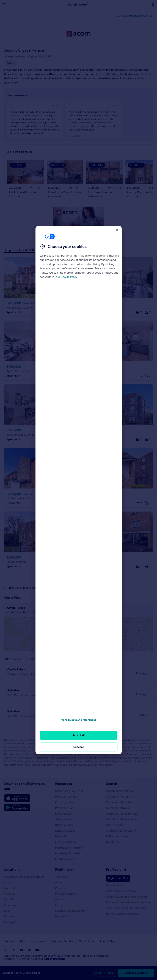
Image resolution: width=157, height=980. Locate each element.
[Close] (117, 230)
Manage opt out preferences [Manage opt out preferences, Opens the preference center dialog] (79, 720)
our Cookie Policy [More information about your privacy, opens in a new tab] (67, 277)
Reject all (78, 747)
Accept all (78, 735)
